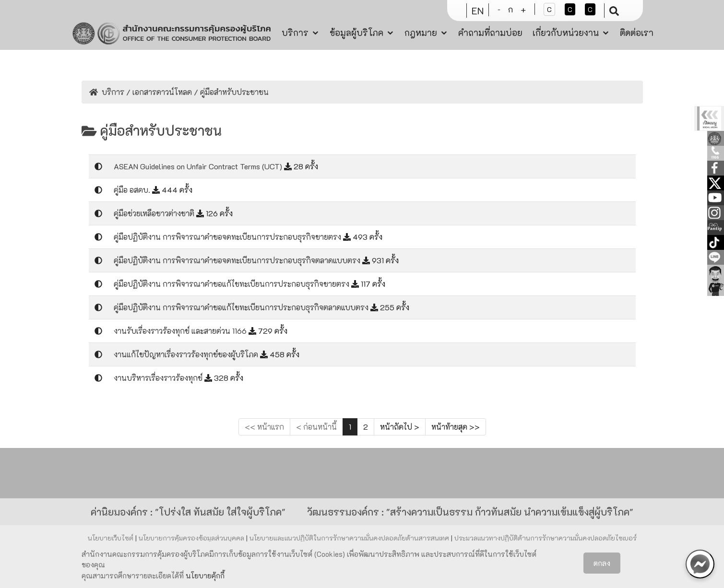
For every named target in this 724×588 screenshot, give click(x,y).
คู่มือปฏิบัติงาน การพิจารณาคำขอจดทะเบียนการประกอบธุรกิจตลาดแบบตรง (238, 260)
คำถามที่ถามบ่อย (490, 33)
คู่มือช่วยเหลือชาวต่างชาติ (155, 213)
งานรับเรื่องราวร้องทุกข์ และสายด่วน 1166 (181, 331)
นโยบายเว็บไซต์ (112, 538)
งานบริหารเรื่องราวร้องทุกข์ (159, 378)
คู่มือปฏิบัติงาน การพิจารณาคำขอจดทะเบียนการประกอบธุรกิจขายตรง (228, 237)
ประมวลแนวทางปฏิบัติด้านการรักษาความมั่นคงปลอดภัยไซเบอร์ (546, 538)
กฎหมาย (421, 33)
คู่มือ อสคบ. (133, 190)
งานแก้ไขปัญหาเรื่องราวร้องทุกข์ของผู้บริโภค (187, 354)
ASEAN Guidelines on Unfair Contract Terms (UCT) (199, 166)
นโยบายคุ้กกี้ (205, 576)
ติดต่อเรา (637, 33)
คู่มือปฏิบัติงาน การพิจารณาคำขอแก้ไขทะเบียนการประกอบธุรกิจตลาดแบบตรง (242, 307)
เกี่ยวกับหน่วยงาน (566, 33)
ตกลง (602, 563)
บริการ (295, 33)
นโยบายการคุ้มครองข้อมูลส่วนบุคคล (192, 538)
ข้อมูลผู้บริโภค (356, 33)
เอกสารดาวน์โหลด (162, 92)
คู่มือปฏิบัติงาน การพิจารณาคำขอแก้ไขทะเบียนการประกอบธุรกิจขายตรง (232, 284)
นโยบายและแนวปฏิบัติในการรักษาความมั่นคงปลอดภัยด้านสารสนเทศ (350, 538)
